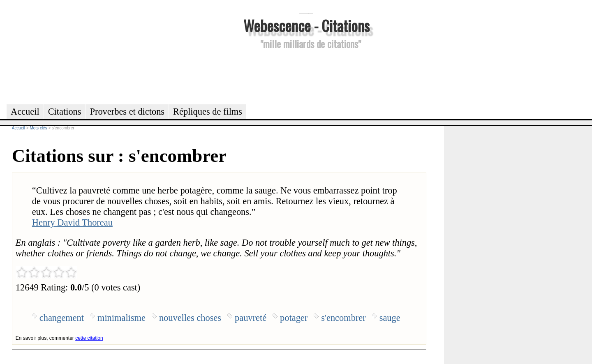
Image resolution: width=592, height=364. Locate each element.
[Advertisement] (306, 76)
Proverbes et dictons (127, 112)
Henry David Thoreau (72, 222)
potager (294, 318)
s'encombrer (343, 318)
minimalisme (121, 318)
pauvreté (251, 318)
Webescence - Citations (306, 25)
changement (62, 318)
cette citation (89, 338)
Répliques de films (208, 112)
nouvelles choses (190, 318)
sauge (390, 318)
